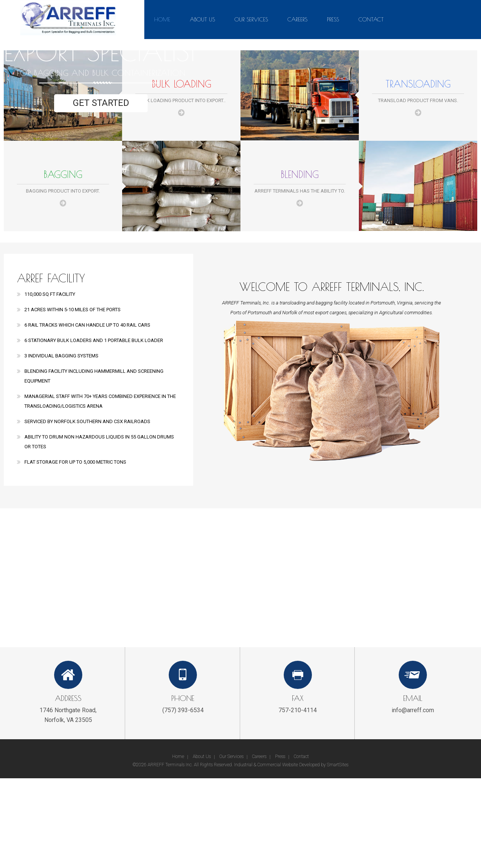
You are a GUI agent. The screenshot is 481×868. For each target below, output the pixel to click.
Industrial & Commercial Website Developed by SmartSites (291, 765)
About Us (202, 19)
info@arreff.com (413, 710)
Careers (297, 19)
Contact (371, 19)
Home (162, 19)
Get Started (101, 103)
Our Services (251, 19)
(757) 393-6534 (183, 710)
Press (333, 19)
